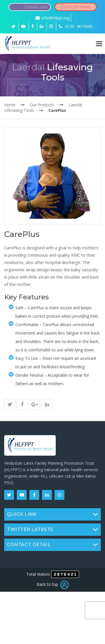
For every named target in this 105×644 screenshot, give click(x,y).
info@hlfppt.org (53, 18)
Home (10, 105)
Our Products (42, 105)
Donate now (36, 7)
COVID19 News (76, 7)
